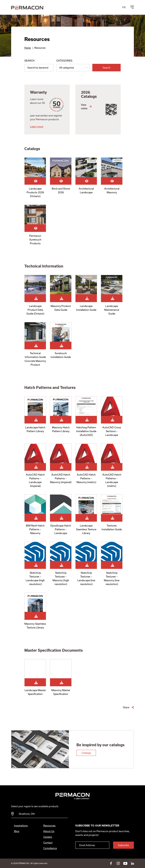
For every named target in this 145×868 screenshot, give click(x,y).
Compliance (50, 848)
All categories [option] (67, 68)
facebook (111, 863)
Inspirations (21, 826)
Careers (48, 837)
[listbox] (73, 68)
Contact (48, 843)
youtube (125, 863)
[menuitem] (124, 7)
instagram (118, 863)
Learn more (37, 126)
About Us (49, 831)
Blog (17, 831)
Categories (64, 61)
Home (28, 48)
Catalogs (86, 753)
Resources (49, 826)
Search (29, 61)
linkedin (133, 863)
